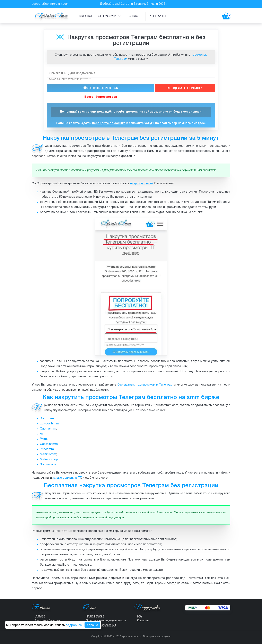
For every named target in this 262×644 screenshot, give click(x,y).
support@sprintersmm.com (50, 4)
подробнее (74, 625)
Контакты (158, 16)
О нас (135, 16)
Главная (85, 16)
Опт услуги (109, 16)
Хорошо (92, 625)
